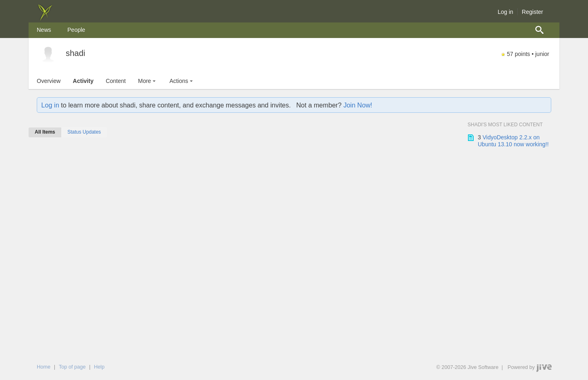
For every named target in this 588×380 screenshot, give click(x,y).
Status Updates (84, 132)
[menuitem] (44, 30)
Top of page (72, 367)
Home (44, 367)
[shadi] (48, 55)
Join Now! (358, 105)
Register (532, 12)
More (148, 81)
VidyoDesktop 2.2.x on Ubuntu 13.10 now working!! (513, 141)
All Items (45, 132)
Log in (506, 12)
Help (99, 367)
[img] (45, 18)
